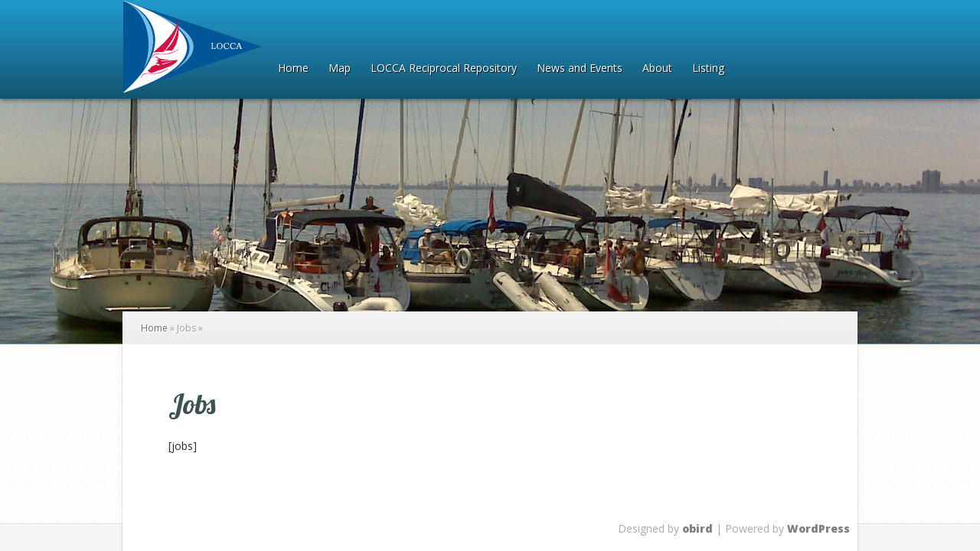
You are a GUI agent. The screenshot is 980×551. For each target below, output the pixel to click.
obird (697, 528)
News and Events (580, 69)
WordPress (818, 528)
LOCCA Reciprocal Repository (444, 69)
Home (293, 69)
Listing (708, 69)
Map (340, 69)
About (657, 69)
